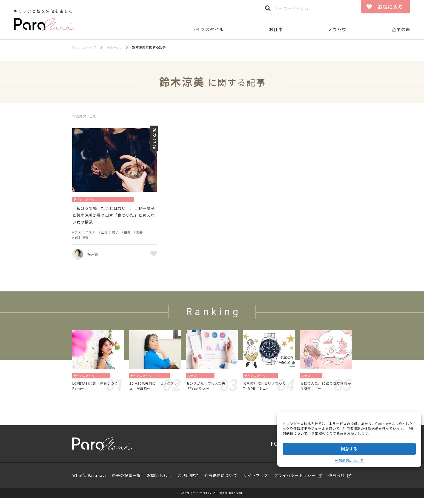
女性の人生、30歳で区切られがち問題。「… (325, 390)
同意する (349, 449)
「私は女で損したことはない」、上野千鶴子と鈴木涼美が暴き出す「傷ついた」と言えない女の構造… (114, 217)
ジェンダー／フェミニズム (123, 199)
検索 (268, 10)
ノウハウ (337, 29)
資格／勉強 (207, 379)
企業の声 (401, 29)
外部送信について (349, 460)
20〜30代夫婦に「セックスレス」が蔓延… (155, 390)
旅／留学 (104, 379)
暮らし (273, 379)
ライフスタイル (207, 29)
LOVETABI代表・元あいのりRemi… (97, 390)
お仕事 (276, 29)
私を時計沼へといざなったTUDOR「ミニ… (268, 390)
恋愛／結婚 (163, 379)
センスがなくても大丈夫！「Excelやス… (211, 390)
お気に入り (390, 7)
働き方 (318, 379)
